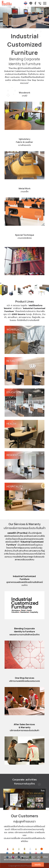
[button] (4, 18)
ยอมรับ (38, 864)
